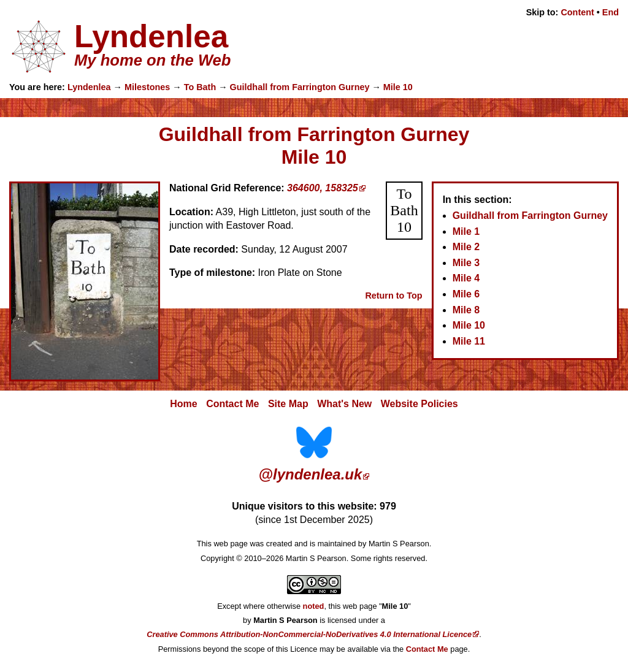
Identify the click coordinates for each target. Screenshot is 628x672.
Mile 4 (466, 278)
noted (314, 606)
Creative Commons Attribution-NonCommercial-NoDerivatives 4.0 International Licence (309, 634)
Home (183, 404)
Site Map (288, 404)
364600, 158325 (323, 188)
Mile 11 (469, 341)
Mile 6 (466, 294)
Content (577, 12)
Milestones (147, 87)
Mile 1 (466, 231)
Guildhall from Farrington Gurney (300, 87)
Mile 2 (466, 247)
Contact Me (232, 404)
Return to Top (393, 296)
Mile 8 (466, 310)
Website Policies (419, 404)
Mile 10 (398, 87)
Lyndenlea (89, 87)
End (611, 12)
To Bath (200, 87)
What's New (344, 404)
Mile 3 (466, 263)
